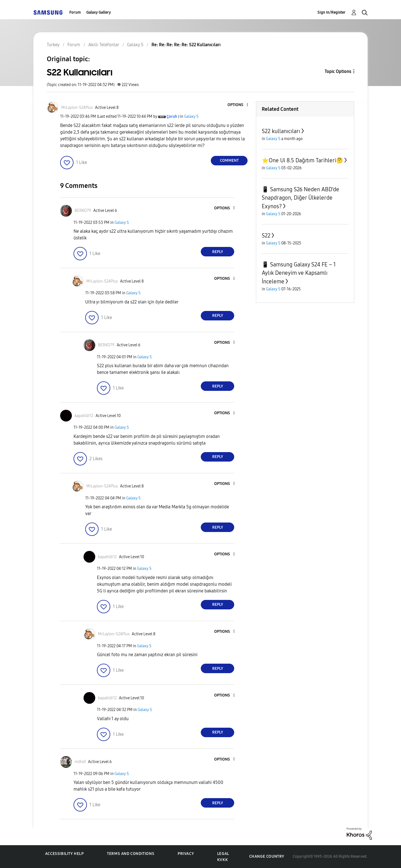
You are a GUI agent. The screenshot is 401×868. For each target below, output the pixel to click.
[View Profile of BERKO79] (83, 211)
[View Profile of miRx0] (80, 762)
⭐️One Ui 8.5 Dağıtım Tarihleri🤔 (302, 160)
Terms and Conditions (131, 854)
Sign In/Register (332, 12)
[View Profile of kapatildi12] (84, 416)
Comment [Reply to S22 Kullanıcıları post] (229, 160)
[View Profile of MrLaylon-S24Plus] (77, 108)
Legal (223, 854)
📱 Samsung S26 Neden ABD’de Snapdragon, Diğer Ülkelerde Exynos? (300, 198)
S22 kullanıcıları (281, 131)
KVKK (222, 860)
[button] (238, 105)
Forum (75, 12)
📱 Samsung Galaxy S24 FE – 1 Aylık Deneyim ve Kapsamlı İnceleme (299, 273)
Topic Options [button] (338, 71)
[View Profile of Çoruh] (172, 117)
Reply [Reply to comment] (218, 252)
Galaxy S (191, 117)
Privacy (186, 854)
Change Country (267, 856)
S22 (266, 236)
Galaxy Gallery (99, 12)
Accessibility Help (64, 854)
